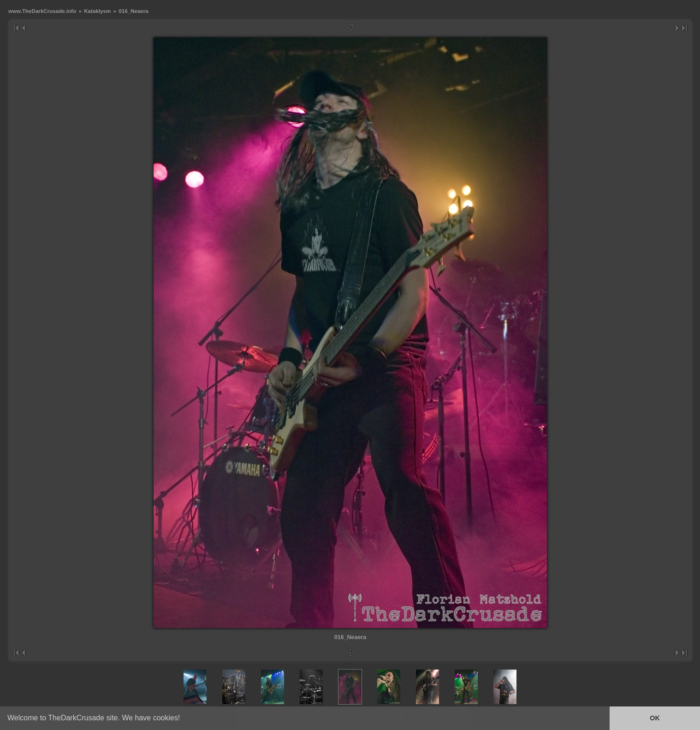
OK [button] (655, 718)
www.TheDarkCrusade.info (42, 11)
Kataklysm (97, 11)
